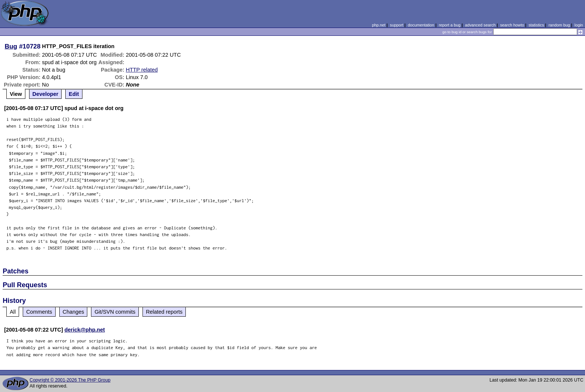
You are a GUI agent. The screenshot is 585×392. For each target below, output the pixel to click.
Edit (74, 94)
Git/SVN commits (115, 312)
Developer (46, 94)
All (13, 312)
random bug (559, 25)
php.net (379, 25)
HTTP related (142, 70)
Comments (39, 312)
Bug (11, 46)
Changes (73, 312)
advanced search (480, 25)
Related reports (164, 312)
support (397, 25)
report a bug (450, 25)
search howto (512, 25)
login (579, 25)
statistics (536, 25)
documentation (421, 25)
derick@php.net (85, 330)
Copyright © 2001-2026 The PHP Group (70, 380)
